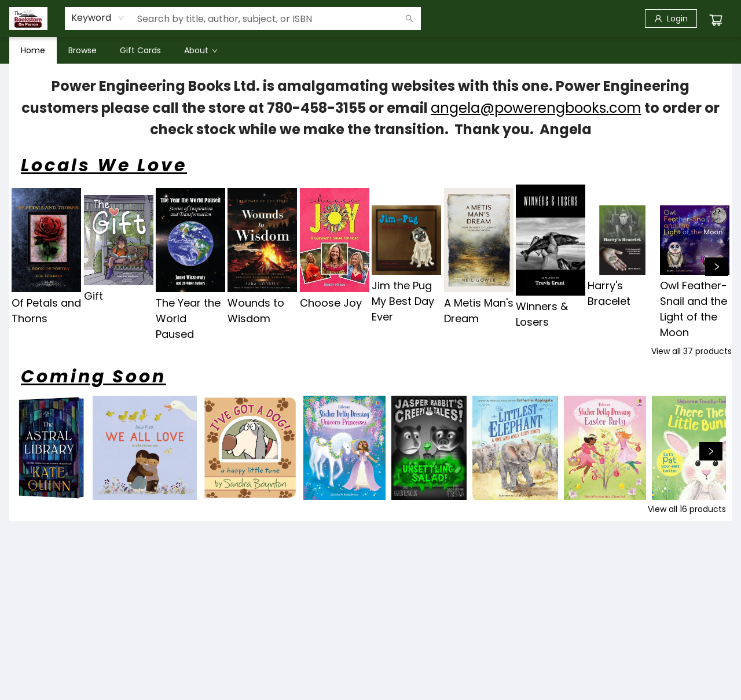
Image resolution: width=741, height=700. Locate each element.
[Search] (409, 19)
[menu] (370, 50)
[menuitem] (33, 50)
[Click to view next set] (717, 267)
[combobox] (98, 18)
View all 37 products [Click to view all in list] (692, 351)
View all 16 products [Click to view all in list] (687, 509)
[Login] (671, 19)
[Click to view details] (46, 240)
